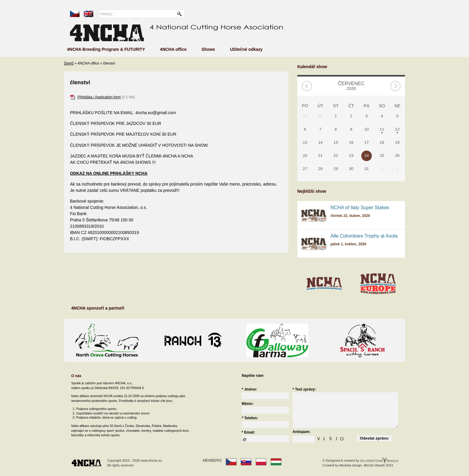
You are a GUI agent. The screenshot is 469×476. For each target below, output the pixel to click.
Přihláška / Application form (99, 97)
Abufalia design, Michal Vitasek (362, 465)
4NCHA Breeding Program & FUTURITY (106, 49)
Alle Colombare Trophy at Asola (364, 236)
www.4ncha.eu (151, 460)
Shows (208, 49)
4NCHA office (173, 49)
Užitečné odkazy (246, 49)
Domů (69, 63)
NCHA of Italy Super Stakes (360, 208)
